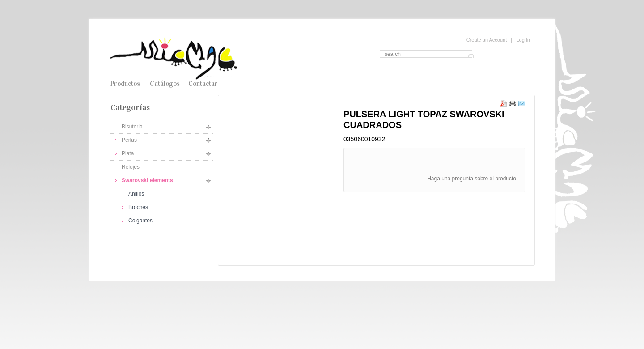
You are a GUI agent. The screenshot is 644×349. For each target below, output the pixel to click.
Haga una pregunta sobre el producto (472, 179)
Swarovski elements (147, 180)
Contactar (203, 84)
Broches (138, 207)
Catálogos (165, 84)
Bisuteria (132, 127)
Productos (125, 84)
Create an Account (487, 40)
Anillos (136, 194)
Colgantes (140, 221)
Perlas (129, 140)
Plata (128, 153)
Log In (523, 40)
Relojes (131, 167)
